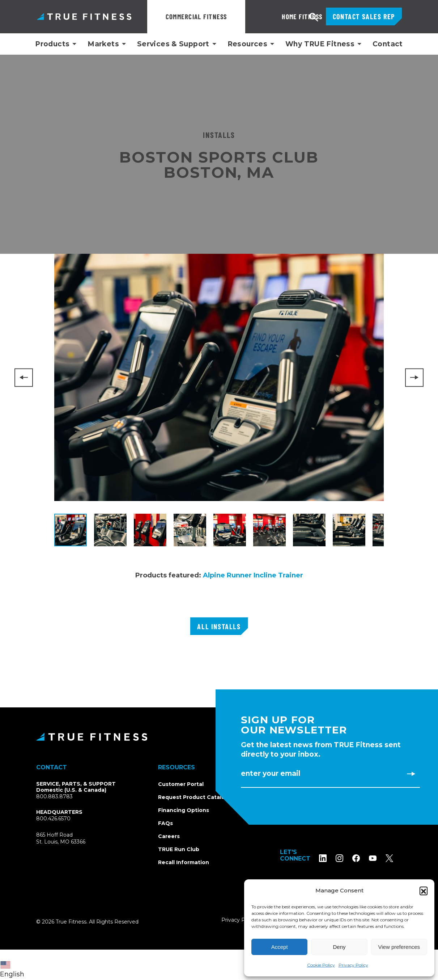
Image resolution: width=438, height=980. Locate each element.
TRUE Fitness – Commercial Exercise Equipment (84, 16)
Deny (339, 947)
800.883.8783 (54, 796)
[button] (424, 891)
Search (314, 18)
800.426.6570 (53, 819)
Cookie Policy (321, 965)
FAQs (165, 823)
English (12, 970)
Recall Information (184, 862)
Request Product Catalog (193, 797)
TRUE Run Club (179, 849)
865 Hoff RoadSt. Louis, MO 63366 (61, 838)
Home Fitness (278, 16)
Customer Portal (181, 784)
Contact (388, 44)
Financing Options (184, 810)
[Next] (414, 377)
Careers (169, 836)
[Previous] (24, 377)
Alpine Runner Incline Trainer (253, 575)
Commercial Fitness (196, 16)
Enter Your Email (271, 773)
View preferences (399, 947)
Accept (280, 947)
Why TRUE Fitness (320, 44)
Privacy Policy (353, 965)
